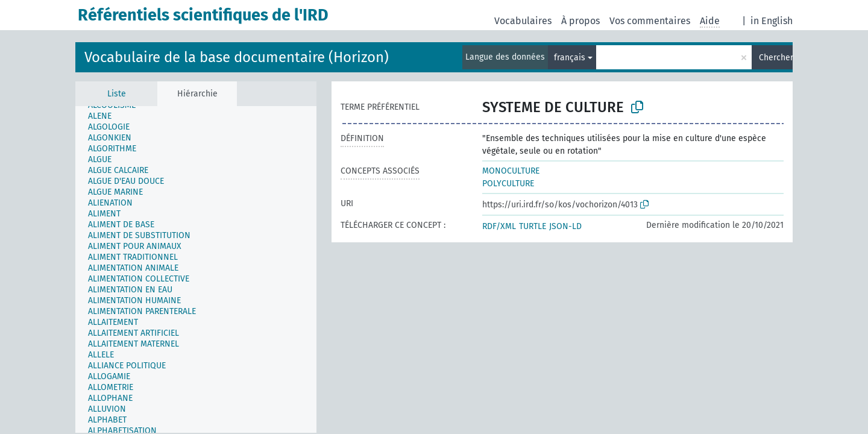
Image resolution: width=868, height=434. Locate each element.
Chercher (776, 58)
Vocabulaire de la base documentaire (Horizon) (237, 57)
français (570, 58)
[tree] (196, 269)
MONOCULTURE (511, 171)
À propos (580, 21)
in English (772, 21)
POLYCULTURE (508, 184)
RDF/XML (499, 226)
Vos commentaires (650, 21)
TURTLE (533, 226)
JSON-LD (565, 226)
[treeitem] (105, 116)
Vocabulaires (523, 21)
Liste (117, 94)
